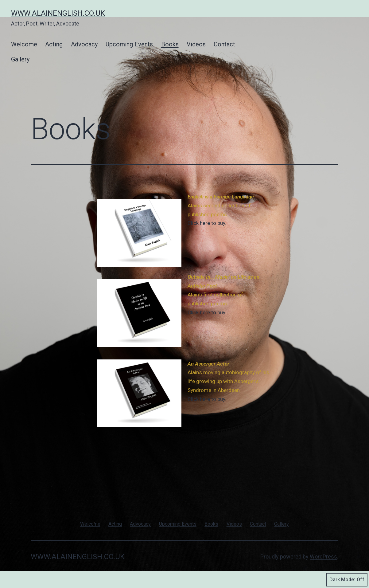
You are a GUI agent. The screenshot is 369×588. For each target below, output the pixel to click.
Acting (54, 44)
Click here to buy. (207, 223)
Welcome (24, 44)
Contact (224, 44)
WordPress (323, 557)
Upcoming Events (129, 44)
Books (170, 44)
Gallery (20, 59)
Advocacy (84, 44)
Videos (196, 44)
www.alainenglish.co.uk (58, 13)
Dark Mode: (347, 580)
